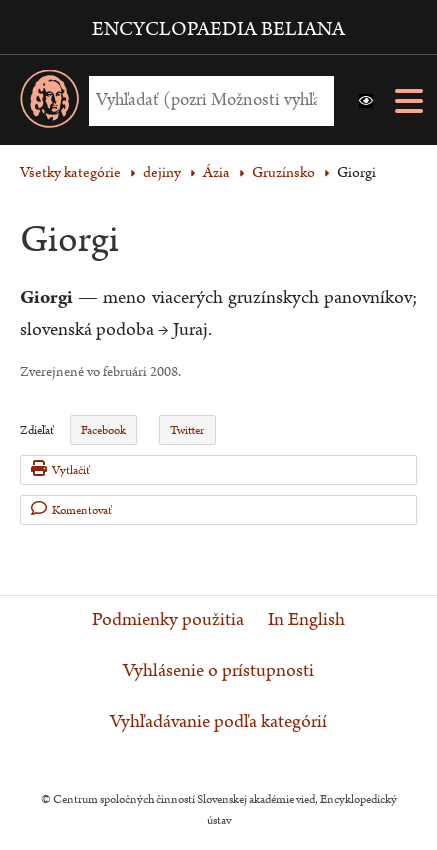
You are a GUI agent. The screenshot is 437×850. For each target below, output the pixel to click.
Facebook (103, 430)
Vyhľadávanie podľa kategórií (218, 722)
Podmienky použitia (168, 620)
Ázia (216, 172)
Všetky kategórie (70, 172)
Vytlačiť (60, 469)
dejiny (162, 172)
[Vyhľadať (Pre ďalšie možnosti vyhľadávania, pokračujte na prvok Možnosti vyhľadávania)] (206, 100)
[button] (366, 101)
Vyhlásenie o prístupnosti (218, 671)
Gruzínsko (283, 172)
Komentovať (71, 509)
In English (306, 620)
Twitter (187, 430)
